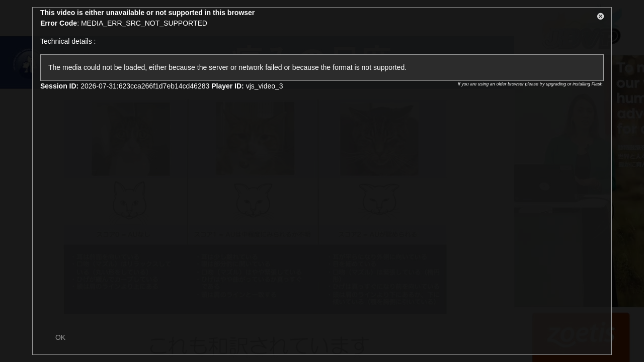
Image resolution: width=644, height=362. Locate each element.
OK (60, 337)
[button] (601, 18)
